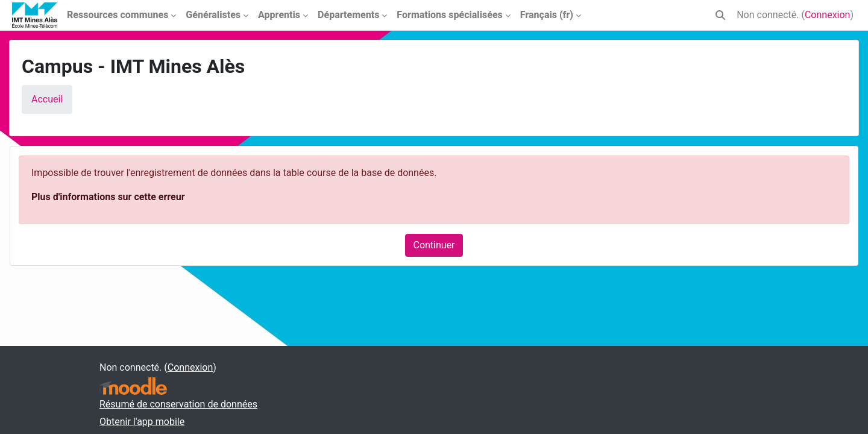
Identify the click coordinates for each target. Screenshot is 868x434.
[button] (720, 15)
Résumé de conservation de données (178, 404)
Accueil (47, 99)
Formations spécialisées (449, 15)
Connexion (827, 15)
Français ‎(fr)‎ (547, 15)
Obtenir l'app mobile (142, 422)
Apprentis (279, 15)
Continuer (434, 245)
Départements (348, 15)
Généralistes (213, 15)
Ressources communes (118, 15)
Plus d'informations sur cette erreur (108, 197)
